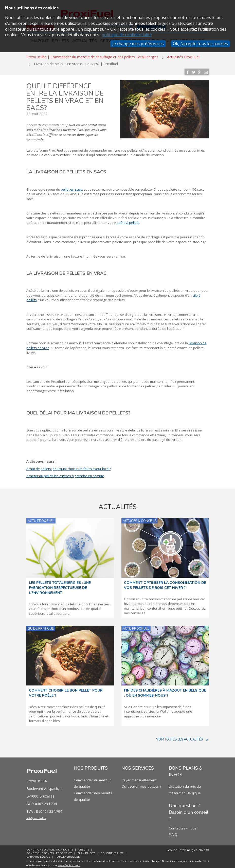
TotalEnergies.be (69, 855)
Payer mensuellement (139, 778)
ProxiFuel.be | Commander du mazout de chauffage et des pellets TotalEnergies (92, 55)
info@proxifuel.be (43, 817)
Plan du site (88, 851)
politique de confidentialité (127, 35)
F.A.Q (173, 833)
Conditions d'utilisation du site (50, 848)
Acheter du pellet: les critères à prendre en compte (65, 474)
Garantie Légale (38, 855)
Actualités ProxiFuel (183, 55)
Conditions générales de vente (49, 851)
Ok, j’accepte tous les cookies (200, 44)
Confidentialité (114, 851)
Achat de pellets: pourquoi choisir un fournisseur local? (69, 466)
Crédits (85, 848)
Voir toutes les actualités (183, 737)
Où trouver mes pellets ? (141, 784)
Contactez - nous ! (184, 826)
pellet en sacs (71, 187)
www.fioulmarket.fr (69, 863)
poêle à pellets (128, 221)
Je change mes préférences (138, 44)
